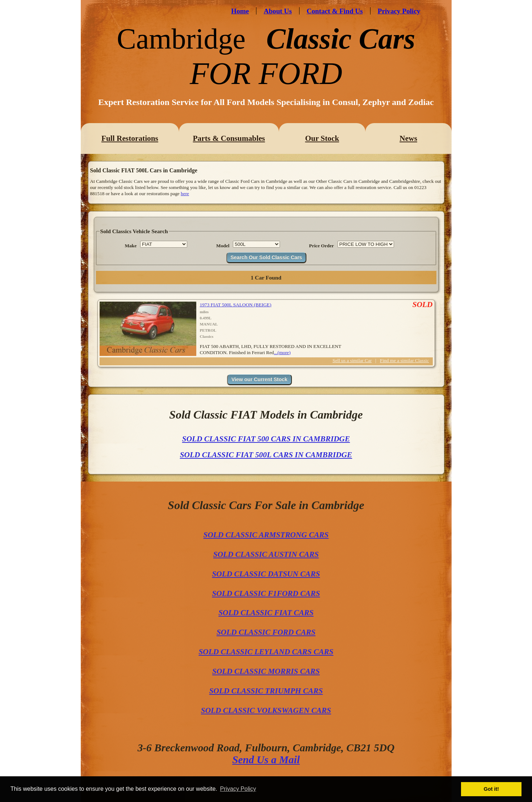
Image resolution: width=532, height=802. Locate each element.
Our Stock (322, 138)
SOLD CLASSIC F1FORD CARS (266, 593)
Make (131, 246)
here (185, 194)
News (408, 138)
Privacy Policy (399, 11)
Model (223, 246)
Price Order (321, 246)
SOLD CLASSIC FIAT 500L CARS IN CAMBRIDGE (266, 455)
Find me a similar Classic (405, 360)
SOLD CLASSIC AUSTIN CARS (266, 554)
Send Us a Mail (266, 760)
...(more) (282, 352)
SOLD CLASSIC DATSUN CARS (266, 574)
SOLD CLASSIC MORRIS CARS (266, 671)
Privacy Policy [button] (238, 789)
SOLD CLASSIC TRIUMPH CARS (266, 691)
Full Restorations (130, 138)
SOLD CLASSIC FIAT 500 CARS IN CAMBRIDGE (266, 439)
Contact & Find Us (335, 11)
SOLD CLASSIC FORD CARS (266, 632)
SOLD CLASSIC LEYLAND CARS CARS (266, 652)
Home (240, 11)
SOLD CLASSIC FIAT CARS (266, 613)
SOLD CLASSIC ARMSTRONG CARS (266, 535)
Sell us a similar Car (352, 360)
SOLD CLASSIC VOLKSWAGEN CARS (266, 710)
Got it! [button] (491, 789)
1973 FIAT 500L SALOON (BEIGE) (236, 305)
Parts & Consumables (229, 138)
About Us (278, 11)
